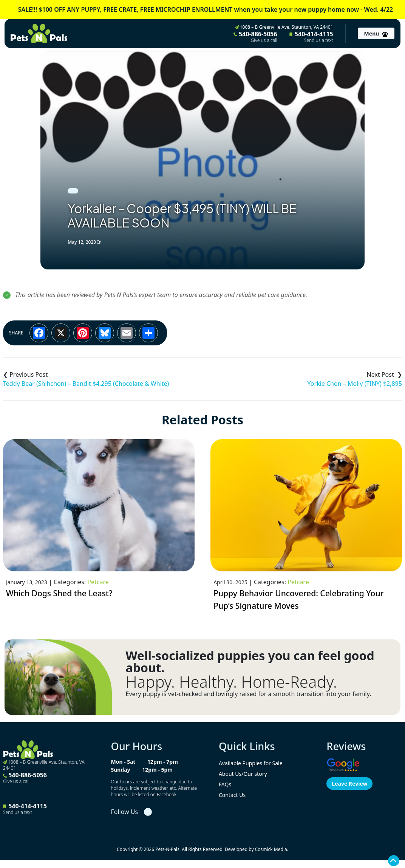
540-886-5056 (255, 37)
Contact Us (232, 795)
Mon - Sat (123, 762)
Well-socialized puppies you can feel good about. (250, 662)
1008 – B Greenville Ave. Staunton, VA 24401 (284, 27)
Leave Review (349, 784)
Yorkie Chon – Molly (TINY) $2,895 (355, 384)
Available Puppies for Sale (251, 763)
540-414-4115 (311, 37)
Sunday (120, 770)
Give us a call (264, 40)
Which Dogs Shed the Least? (59, 593)
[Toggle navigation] (376, 33)
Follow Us (124, 812)
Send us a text (319, 40)
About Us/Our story (243, 774)
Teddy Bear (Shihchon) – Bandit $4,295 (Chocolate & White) (86, 384)
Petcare (98, 582)
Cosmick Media (271, 849)
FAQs (225, 784)
